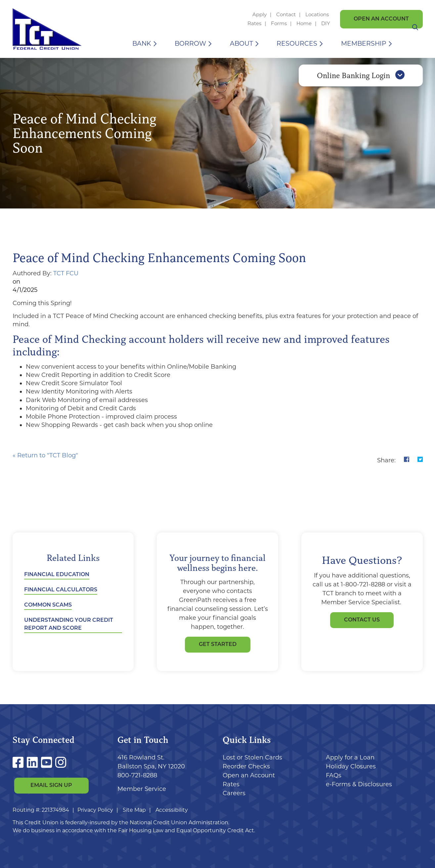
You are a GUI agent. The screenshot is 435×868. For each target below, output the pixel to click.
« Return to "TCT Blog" (45, 455)
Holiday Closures (351, 766)
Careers (234, 793)
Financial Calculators (61, 590)
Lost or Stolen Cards (252, 757)
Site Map (134, 810)
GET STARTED (218, 645)
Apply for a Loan (350, 757)
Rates (254, 23)
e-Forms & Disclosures (359, 784)
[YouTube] (48, 763)
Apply (260, 14)
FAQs (334, 775)
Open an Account (381, 19)
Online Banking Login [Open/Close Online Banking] (361, 80)
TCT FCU (66, 273)
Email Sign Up (51, 786)
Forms (279, 23)
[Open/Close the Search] (415, 44)
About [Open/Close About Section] (241, 44)
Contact (286, 14)
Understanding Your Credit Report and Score (69, 624)
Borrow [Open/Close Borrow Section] (190, 44)
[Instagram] (61, 763)
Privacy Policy (95, 810)
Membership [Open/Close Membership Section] (364, 44)
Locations (318, 14)
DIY (326, 23)
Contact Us (362, 620)
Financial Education (57, 575)
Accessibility (172, 810)
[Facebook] (20, 763)
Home (304, 23)
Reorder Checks (246, 766)
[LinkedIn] (34, 763)
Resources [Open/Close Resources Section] (297, 44)
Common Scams (48, 605)
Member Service (142, 789)
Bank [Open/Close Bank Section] (142, 44)
